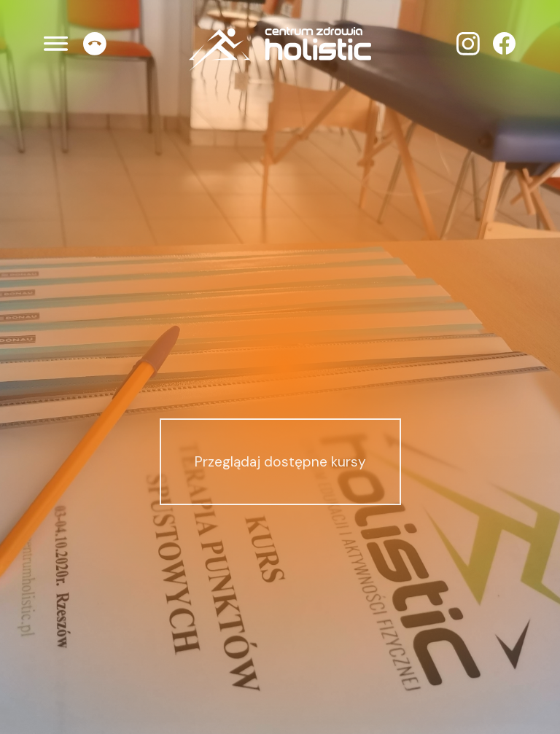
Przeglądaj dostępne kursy (280, 462)
